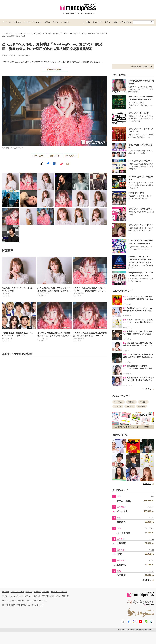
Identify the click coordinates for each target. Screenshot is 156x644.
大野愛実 (121, 543)
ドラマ (108, 22)
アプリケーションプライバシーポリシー (17, 596)
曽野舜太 (130, 406)
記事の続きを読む (55, 69)
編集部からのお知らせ (59, 592)
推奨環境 (37, 592)
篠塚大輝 (142, 406)
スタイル (17, 22)
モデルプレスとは (17, 592)
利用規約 (29, 592)
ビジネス (65, 22)
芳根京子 (143, 402)
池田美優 (131, 402)
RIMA (120, 554)
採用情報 (46, 592)
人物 (115, 22)
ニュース (7, 22)
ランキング (97, 22)
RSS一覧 (65, 596)
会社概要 (6, 592)
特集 (88, 22)
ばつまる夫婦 (123, 533)
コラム (47, 22)
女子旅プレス (126, 22)
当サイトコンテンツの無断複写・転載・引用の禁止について (25, 601)
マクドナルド (119, 402)
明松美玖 (121, 565)
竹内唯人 (121, 522)
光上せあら (122, 511)
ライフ (56, 22)
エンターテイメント (33, 22)
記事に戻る (55, 156)
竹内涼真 (118, 406)
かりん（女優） (124, 501)
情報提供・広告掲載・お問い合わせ (47, 596)
